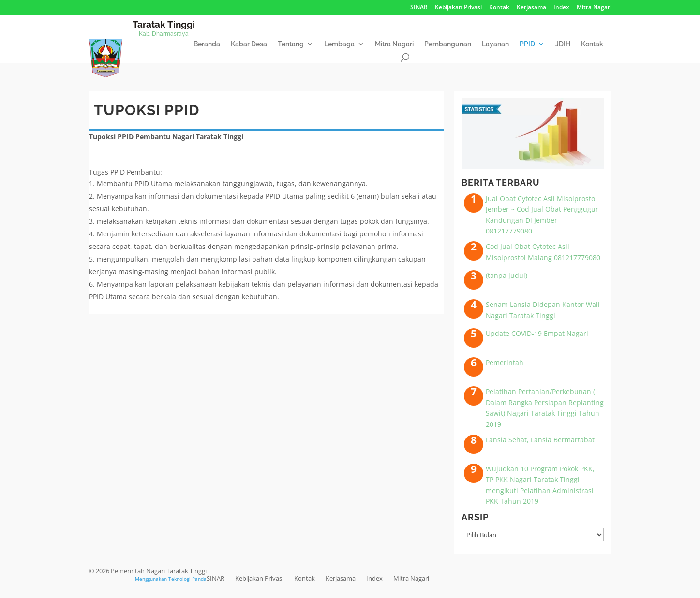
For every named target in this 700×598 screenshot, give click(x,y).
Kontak (499, 8)
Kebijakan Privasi (458, 8)
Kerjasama (531, 8)
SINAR (419, 8)
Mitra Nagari (594, 8)
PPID (527, 44)
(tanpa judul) (506, 275)
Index (561, 8)
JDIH (563, 44)
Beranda (207, 44)
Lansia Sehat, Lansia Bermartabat (540, 440)
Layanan (495, 44)
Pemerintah (505, 362)
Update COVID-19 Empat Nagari (537, 333)
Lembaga (339, 44)
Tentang (291, 44)
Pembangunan (448, 44)
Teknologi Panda (187, 579)
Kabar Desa (249, 44)
